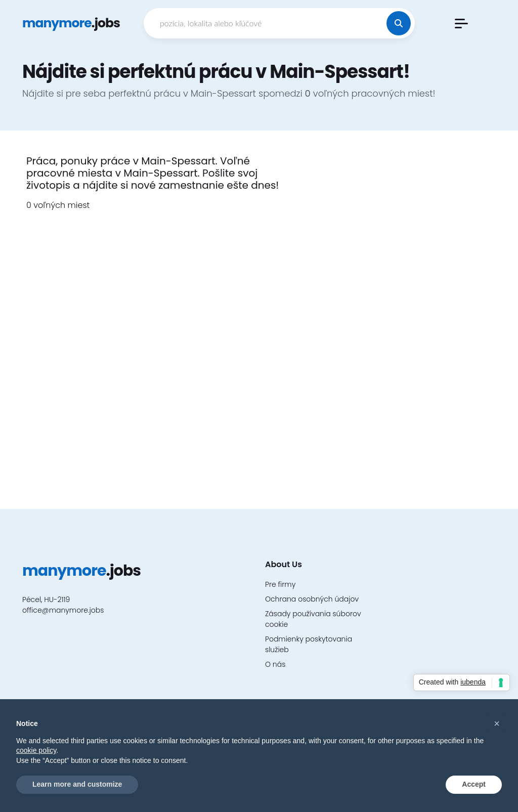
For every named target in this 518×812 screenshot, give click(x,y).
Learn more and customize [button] (77, 784)
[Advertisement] (401, 307)
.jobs (71, 23)
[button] (461, 24)
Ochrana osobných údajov (312, 599)
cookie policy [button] (36, 750)
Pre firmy (280, 584)
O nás (275, 664)
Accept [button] (474, 784)
